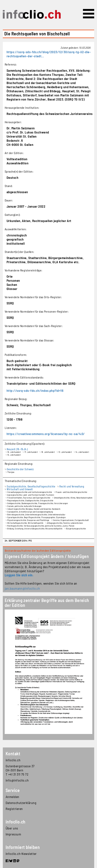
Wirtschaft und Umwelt (20, 489)
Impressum (13, 834)
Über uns (12, 828)
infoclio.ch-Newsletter (21, 854)
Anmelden (12, 797)
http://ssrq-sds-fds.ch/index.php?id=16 (35, 390)
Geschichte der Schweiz (20, 469)
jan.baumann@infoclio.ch (22, 588)
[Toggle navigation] (89, 14)
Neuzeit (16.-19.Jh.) (17, 449)
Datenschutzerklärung (21, 803)
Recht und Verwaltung (72, 486)
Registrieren (14, 809)
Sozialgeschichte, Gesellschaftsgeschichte (31, 486)
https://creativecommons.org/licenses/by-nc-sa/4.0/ (46, 434)
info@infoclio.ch (17, 780)
